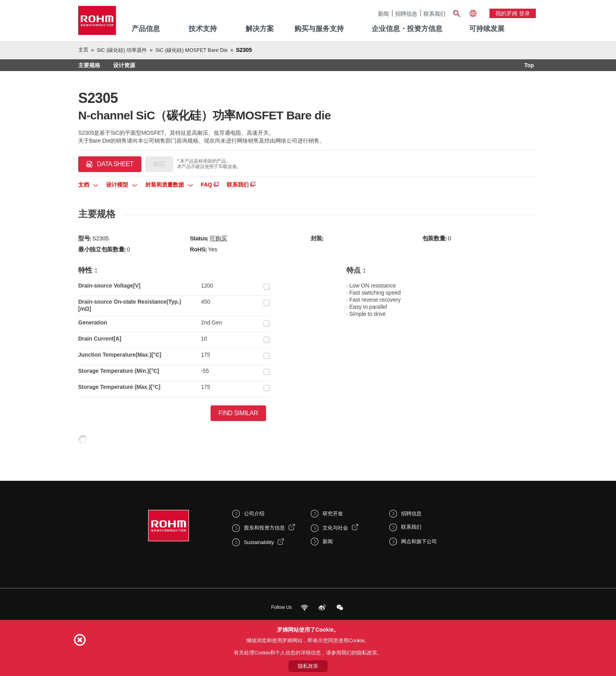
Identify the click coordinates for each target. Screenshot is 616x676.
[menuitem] (487, 29)
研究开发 (333, 514)
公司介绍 (254, 514)
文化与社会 (335, 528)
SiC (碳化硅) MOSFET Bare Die (191, 50)
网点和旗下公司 (419, 541)
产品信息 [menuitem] (146, 29)
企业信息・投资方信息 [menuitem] (407, 29)
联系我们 (434, 14)
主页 (83, 50)
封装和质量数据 (169, 185)
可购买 (218, 238)
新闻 (383, 14)
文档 (88, 185)
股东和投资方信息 (264, 528)
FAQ (210, 185)
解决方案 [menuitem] (260, 29)
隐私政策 (308, 666)
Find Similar (238, 413)
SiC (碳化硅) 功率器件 (122, 50)
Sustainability (259, 542)
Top (529, 65)
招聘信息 (406, 14)
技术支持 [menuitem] (203, 29)
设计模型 (122, 185)
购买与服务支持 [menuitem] (319, 29)
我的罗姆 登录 (513, 13)
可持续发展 (487, 29)
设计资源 (124, 65)
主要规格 (89, 65)
